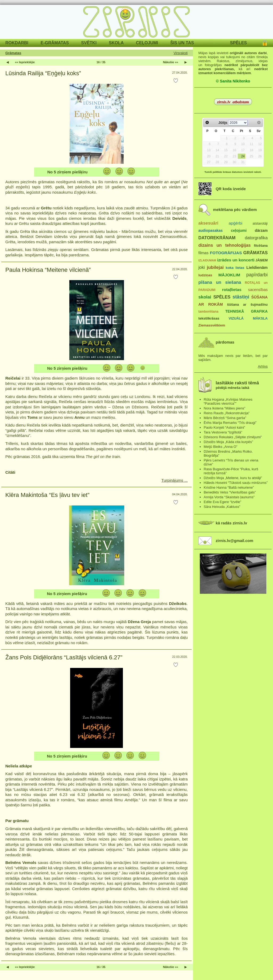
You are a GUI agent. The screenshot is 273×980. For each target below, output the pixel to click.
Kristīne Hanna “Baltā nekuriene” (229, 487)
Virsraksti (181, 53)
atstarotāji (260, 223)
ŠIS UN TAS (182, 43)
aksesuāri (208, 223)
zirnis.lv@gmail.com (234, 541)
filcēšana (261, 246)
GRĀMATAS (256, 253)
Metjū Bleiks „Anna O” (220, 447)
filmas (203, 253)
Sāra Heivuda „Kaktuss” (222, 507)
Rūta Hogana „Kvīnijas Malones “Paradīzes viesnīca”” (228, 401)
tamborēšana (208, 312)
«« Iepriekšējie (25, 62)
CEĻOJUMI (147, 43)
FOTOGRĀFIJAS (226, 253)
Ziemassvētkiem (212, 325)
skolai (205, 297)
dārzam (261, 231)
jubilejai (215, 267)
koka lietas (235, 268)
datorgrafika (256, 238)
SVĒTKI (89, 43)
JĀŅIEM (262, 260)
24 (243, 156)
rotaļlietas (232, 290)
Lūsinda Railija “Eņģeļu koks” (43, 73)
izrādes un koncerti (236, 260)
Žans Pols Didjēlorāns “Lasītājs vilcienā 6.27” (64, 657)
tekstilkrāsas (209, 318)
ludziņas (205, 275)
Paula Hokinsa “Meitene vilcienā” (48, 270)
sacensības (258, 290)
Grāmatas (13, 53)
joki (202, 267)
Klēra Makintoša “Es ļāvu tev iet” (47, 495)
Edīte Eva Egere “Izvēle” (222, 502)
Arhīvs (263, 366)
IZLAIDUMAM (207, 260)
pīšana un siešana (220, 282)
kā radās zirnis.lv (231, 523)
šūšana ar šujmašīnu (247, 304)
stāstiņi (241, 297)
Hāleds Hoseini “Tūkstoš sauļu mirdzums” (236, 483)
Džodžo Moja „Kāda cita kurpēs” (228, 442)
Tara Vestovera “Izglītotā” (223, 432)
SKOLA (116, 43)
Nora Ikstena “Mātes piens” (224, 408)
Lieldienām (257, 267)
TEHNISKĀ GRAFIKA (246, 311)
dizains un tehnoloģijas (224, 245)
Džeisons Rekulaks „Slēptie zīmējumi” (233, 437)
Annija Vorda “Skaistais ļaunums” (229, 497)
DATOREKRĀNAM (217, 238)
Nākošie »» (170, 62)
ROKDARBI (17, 43)
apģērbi (236, 223)
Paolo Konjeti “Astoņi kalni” (224, 427)
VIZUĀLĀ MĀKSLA (248, 318)
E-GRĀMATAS (55, 43)
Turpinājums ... (174, 480)
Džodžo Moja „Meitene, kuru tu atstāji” (233, 478)
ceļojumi (239, 230)
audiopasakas (210, 231)
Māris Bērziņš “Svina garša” (225, 418)
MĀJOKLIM (229, 275)
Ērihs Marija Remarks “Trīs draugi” (230, 423)
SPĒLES (238, 43)
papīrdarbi (257, 275)
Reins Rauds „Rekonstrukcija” (227, 413)
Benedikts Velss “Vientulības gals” (230, 492)
